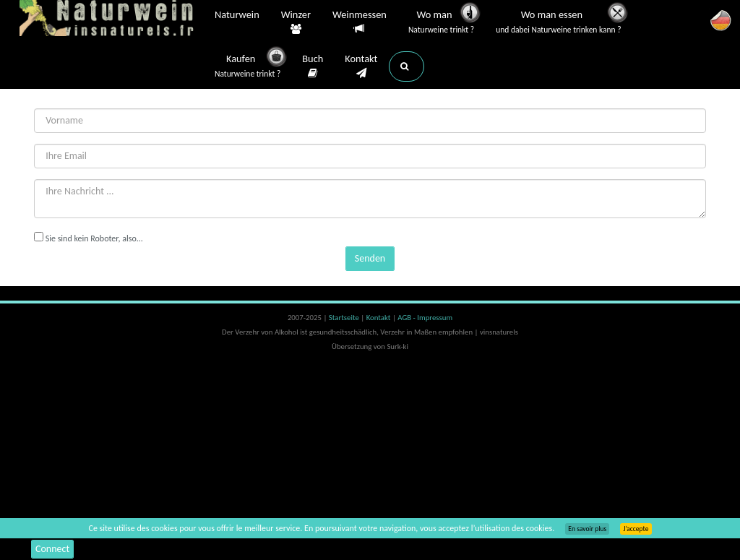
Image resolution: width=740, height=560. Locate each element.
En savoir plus (587, 529)
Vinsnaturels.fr (110, 20)
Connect (52, 549)
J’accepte (636, 529)
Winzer (296, 22)
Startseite (345, 318)
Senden (370, 258)
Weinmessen (360, 22)
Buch (313, 66)
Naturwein (237, 16)
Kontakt (361, 66)
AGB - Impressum (425, 318)
